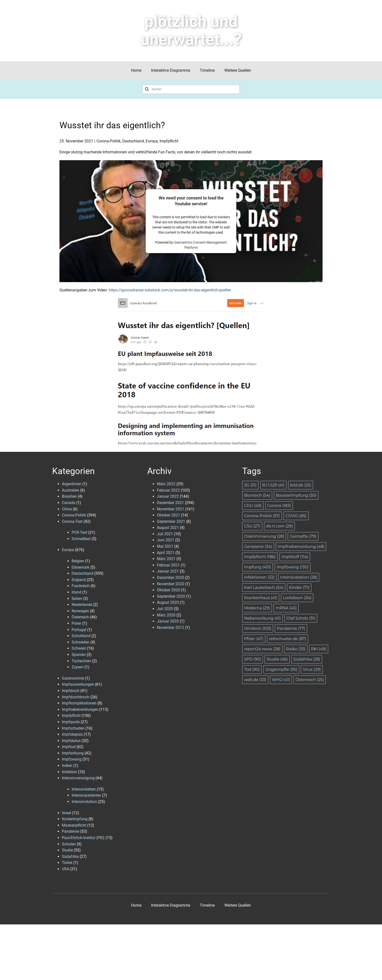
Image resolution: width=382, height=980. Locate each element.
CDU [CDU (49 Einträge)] (253, 506)
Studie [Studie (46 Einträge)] (277, 659)
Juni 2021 (166, 540)
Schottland (81, 636)
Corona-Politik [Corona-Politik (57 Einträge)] (262, 516)
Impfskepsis (72, 734)
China (67, 509)
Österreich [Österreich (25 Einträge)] (310, 680)
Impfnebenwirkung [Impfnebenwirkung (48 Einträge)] (301, 547)
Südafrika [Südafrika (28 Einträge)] (307, 659)
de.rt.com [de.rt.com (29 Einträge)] (279, 526)
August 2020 (168, 602)
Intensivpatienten (86, 795)
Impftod (69, 747)
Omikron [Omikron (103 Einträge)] (258, 629)
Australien (71, 490)
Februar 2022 (168, 490)
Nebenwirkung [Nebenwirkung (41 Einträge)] (263, 618)
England (79, 580)
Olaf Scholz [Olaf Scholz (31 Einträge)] (301, 618)
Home (136, 70)
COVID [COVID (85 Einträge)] (296, 516)
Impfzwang (72, 759)
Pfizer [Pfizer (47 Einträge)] (254, 639)
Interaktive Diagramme (171, 70)
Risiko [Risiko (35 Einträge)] (296, 649)
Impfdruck (71, 691)
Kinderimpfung (75, 819)
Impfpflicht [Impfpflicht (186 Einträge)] (260, 557)
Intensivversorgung (78, 778)
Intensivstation (84, 802)
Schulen (69, 844)
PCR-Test (79, 532)
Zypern (78, 667)
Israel (67, 813)
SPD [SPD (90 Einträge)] (253, 659)
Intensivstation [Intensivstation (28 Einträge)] (299, 577)
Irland (76, 592)
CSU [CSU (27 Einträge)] (252, 526)
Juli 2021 (165, 534)
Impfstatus (71, 741)
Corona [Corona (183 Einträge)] (279, 506)
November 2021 (171, 509)
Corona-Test (72, 521)
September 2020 (171, 596)
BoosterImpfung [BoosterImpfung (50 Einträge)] (296, 495)
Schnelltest (81, 539)
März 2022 (166, 484)
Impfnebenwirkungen (80, 709)
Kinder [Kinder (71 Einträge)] (299, 588)
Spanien (79, 655)
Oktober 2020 (168, 590)
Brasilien (69, 496)
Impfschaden (73, 728)
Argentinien (72, 484)
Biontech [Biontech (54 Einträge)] (257, 495)
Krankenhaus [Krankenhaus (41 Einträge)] (261, 598)
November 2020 (171, 584)
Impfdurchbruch (76, 697)
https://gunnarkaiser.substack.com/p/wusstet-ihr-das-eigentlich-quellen (170, 290)
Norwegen (80, 611)
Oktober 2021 (168, 515)
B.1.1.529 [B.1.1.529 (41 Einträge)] (273, 485)
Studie (67, 850)
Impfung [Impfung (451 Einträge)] (258, 567)
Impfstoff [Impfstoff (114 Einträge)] (295, 557)
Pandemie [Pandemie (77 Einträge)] (291, 629)
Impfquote (71, 722)
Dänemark (81, 567)
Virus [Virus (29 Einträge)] (312, 669)
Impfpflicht (169, 141)
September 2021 (171, 521)
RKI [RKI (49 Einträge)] (319, 649)
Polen (76, 623)
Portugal (79, 630)
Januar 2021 (168, 571)
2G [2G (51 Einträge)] (250, 485)
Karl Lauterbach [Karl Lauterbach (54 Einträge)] (264, 588)
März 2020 (166, 615)
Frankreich (81, 586)
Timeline (207, 70)
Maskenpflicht (74, 825)
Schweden (81, 642)
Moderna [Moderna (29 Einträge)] (257, 608)
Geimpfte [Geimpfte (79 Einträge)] (303, 536)
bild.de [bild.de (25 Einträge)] (301, 485)
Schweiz (79, 648)
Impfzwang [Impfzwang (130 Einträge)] (292, 567)
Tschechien (81, 661)
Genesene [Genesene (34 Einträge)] (258, 547)
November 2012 (171, 628)
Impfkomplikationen (79, 703)
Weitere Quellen (238, 70)
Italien (77, 599)
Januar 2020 (168, 621)
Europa (152, 141)
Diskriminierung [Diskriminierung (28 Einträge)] (264, 536)
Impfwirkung (73, 753)
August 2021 (168, 528)
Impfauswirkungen (78, 684)
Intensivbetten (84, 789)
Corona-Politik (109, 141)
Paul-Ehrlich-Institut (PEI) (83, 838)
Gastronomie (73, 678)
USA (66, 869)
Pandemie (71, 831)
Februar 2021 (168, 565)
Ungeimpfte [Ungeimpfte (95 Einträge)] (281, 669)
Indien (67, 766)
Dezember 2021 (170, 503)
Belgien (78, 561)
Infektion (69, 772)
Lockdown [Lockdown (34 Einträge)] (297, 598)
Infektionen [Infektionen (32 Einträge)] (259, 577)
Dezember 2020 (170, 578)
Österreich (80, 617)
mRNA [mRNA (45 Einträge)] (286, 608)
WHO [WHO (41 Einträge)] (281, 680)
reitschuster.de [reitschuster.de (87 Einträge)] (288, 639)
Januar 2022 (168, 496)
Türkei (67, 863)
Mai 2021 (165, 546)
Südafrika (70, 856)
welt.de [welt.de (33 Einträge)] (255, 680)
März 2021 (166, 559)
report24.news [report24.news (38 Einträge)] (262, 649)
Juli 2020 (165, 609)
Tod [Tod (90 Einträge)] (252, 669)
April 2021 (166, 553)
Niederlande (82, 605)
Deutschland (133, 141)
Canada (69, 503)
